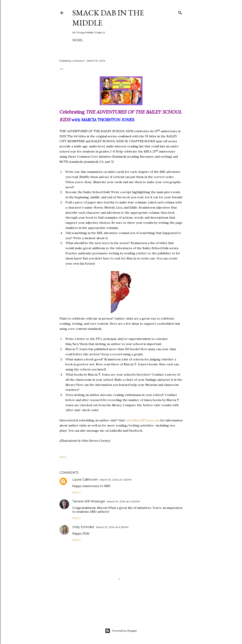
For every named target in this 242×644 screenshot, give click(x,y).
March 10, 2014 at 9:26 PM (112, 527)
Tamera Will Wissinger (89, 501)
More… (150, 40)
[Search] (180, 12)
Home (77, 40)
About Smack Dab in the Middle (114, 40)
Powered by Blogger (121, 631)
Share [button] (63, 457)
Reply (76, 492)
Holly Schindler (83, 527)
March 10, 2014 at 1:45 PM (116, 480)
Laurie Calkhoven (85, 480)
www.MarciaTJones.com (143, 420)
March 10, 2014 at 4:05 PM (123, 501)
